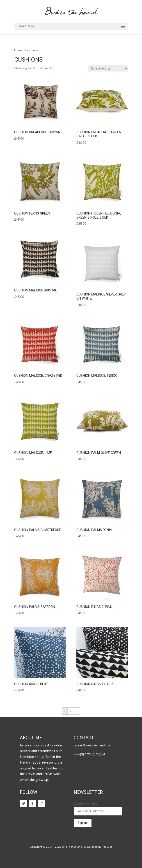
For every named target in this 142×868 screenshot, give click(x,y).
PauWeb (107, 847)
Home (18, 50)
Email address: (86, 803)
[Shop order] (108, 68)
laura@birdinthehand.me (92, 745)
